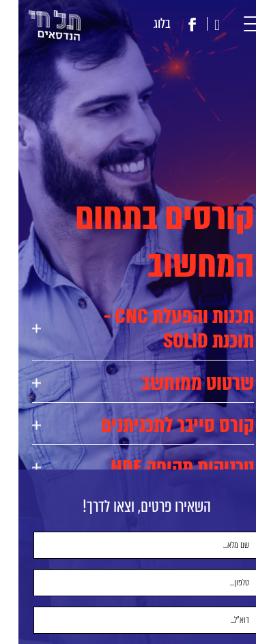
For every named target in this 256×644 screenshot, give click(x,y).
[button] (237, 24)
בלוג (144, 24)
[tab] (125, 328)
